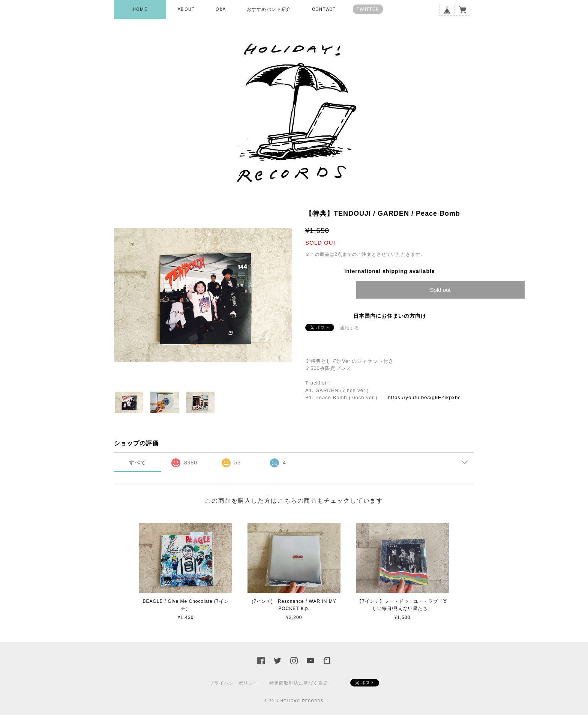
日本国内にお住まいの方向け (390, 316)
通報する (349, 328)
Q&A (221, 9)
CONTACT (324, 9)
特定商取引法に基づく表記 (298, 683)
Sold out (440, 290)
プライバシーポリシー (234, 683)
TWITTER (368, 9)
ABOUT (186, 9)
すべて (137, 463)
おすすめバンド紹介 (269, 9)
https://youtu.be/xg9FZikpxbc (424, 397)
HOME (140, 9)
